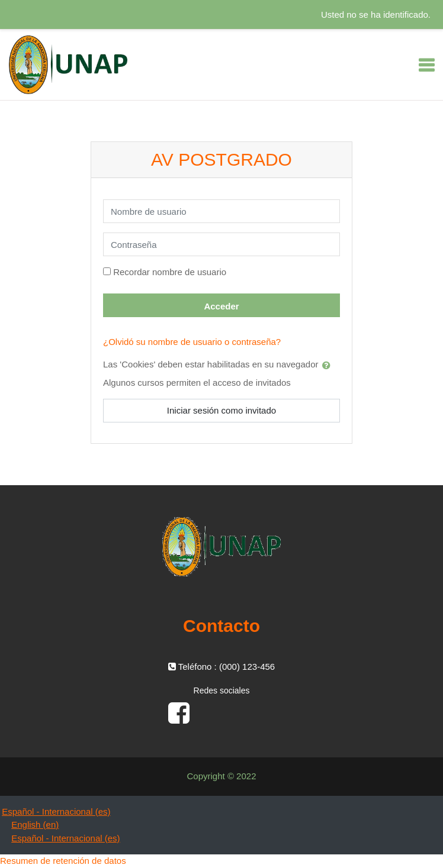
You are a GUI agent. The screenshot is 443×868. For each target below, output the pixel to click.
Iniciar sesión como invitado (221, 410)
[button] (329, 365)
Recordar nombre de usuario (170, 272)
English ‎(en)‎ (35, 825)
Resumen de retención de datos (63, 861)
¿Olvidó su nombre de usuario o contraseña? (192, 342)
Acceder (221, 306)
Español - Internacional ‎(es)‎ (56, 811)
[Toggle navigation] (426, 65)
